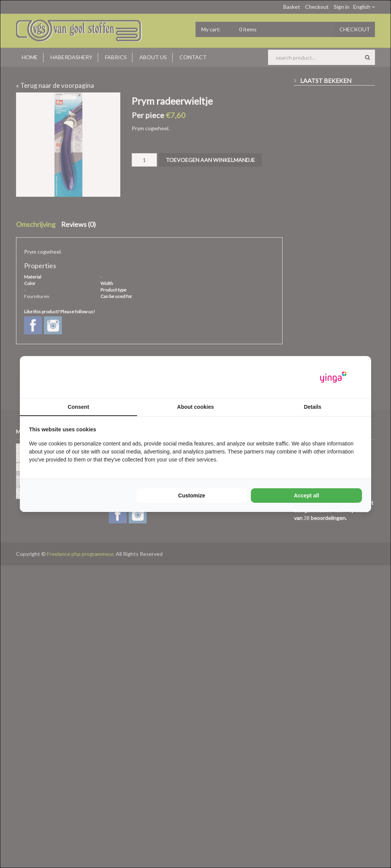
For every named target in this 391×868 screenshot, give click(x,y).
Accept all (307, 496)
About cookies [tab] (195, 407)
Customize (192, 496)
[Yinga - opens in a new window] (333, 377)
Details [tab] (313, 407)
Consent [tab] (78, 407)
